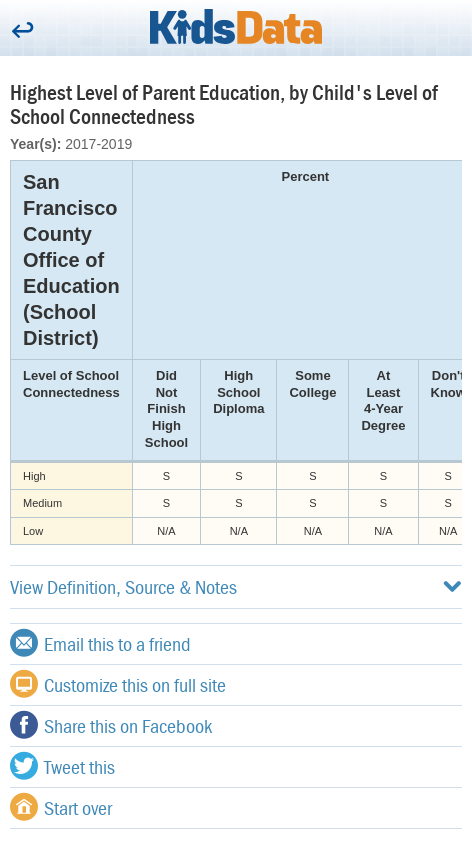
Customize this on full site (118, 684)
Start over (61, 807)
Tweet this (62, 766)
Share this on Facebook (111, 725)
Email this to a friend (100, 643)
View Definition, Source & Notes (236, 586)
